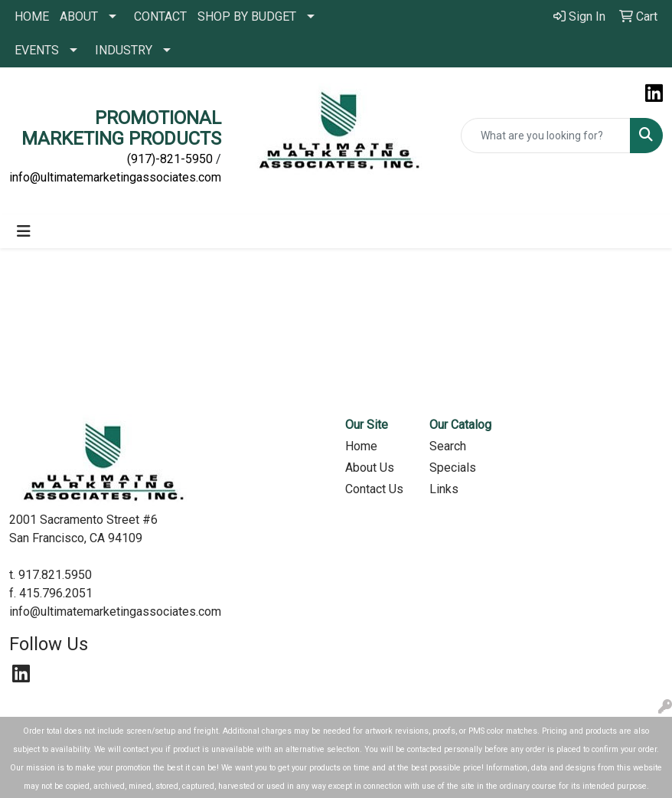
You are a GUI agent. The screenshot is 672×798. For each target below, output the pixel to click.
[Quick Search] (546, 136)
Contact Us (374, 489)
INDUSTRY (124, 50)
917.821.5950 (55, 575)
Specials (453, 468)
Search (448, 446)
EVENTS (37, 50)
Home (361, 446)
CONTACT (160, 16)
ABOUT (79, 16)
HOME (32, 16)
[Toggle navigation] (24, 231)
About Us (370, 468)
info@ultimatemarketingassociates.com (115, 177)
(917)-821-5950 (170, 159)
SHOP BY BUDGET (247, 16)
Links (444, 489)
